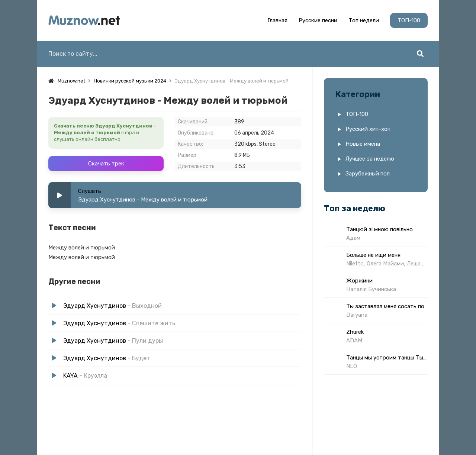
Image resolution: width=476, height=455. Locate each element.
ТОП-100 (409, 20)
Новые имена (363, 144)
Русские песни (318, 20)
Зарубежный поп (368, 174)
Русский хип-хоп (368, 129)
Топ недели (364, 20)
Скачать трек (106, 164)
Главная (277, 20)
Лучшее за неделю (370, 159)
